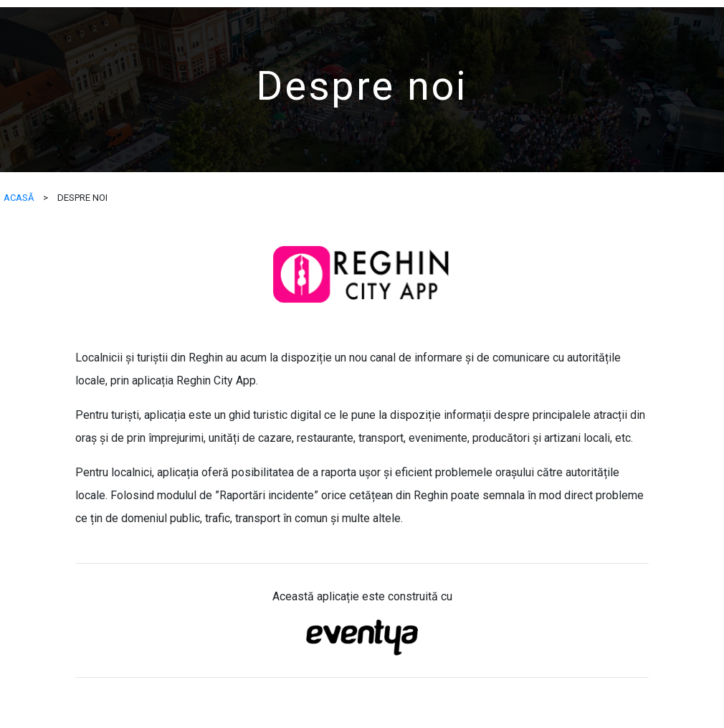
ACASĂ (19, 198)
